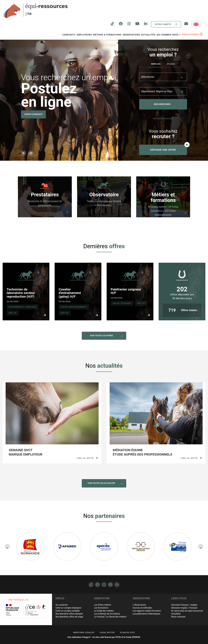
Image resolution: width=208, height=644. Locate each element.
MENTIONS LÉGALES (84, 633)
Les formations (101, 608)
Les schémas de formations (107, 614)
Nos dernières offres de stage (69, 617)
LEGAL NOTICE (107, 633)
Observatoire (104, 195)
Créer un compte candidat (68, 611)
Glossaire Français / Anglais (184, 605)
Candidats (69, 35)
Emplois (156, 64)
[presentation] (7, 547)
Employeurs (84, 35)
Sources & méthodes (142, 608)
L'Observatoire (139, 605)
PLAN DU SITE (128, 633)
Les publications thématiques (146, 614)
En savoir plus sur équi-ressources (187, 611)
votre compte (166, 24)
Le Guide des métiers (104, 611)
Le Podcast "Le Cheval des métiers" (110, 617)
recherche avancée (163, 118)
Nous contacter (178, 617)
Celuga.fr (86, 637)
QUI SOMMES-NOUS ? (169, 35)
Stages (171, 64)
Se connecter (62, 605)
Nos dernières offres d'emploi (69, 614)
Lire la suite (87, 458)
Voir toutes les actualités (105, 483)
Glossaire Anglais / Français (184, 608)
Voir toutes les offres (106, 336)
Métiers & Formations (107, 35)
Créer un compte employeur (68, 608)
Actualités (148, 35)
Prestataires (45, 195)
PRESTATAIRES (192, 35)
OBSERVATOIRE (131, 35)
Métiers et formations (163, 198)
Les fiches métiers (103, 605)
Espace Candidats (33, 114)
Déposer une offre (163, 150)
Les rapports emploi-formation (147, 611)
